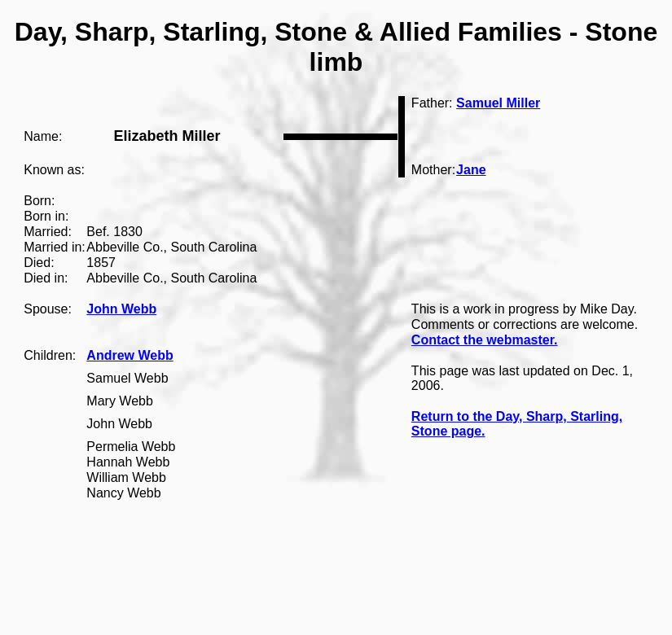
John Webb (121, 309)
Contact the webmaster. (485, 340)
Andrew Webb (130, 355)
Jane (471, 170)
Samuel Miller (498, 103)
